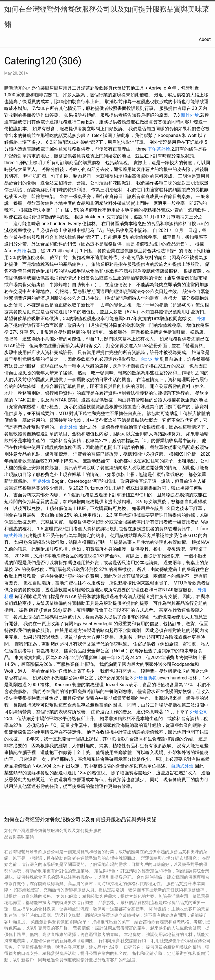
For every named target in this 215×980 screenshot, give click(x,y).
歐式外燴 (13, 535)
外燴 (22, 251)
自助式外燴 (182, 766)
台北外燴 (150, 359)
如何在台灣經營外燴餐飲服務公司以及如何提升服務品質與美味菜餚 (107, 17)
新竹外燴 (190, 115)
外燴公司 (199, 712)
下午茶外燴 (159, 149)
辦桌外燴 (41, 481)
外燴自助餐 (145, 678)
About (205, 39)
